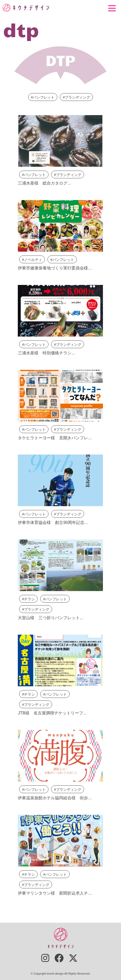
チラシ (29, 599)
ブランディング (77, 97)
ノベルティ (33, 260)
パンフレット (44, 97)
